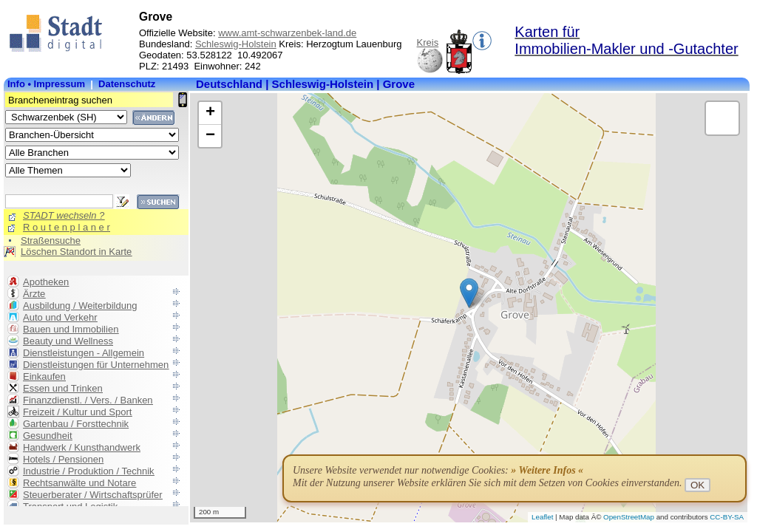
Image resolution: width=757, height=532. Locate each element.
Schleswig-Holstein (236, 44)
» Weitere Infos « (547, 470)
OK (697, 485)
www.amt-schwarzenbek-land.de (287, 33)
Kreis (428, 42)
